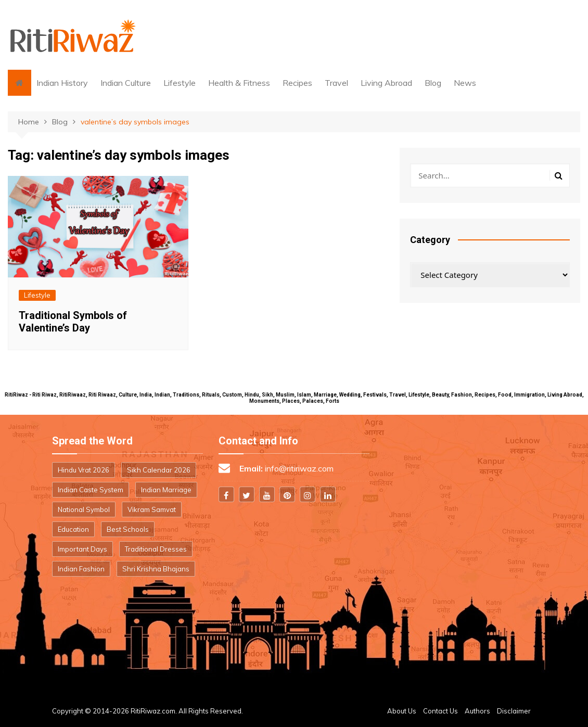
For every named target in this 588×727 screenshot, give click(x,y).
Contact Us (440, 711)
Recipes (297, 83)
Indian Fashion (81, 569)
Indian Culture (126, 83)
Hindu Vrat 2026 (84, 470)
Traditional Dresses (156, 549)
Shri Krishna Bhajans (156, 569)
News (465, 83)
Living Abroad (386, 83)
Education (73, 529)
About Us (402, 711)
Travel (336, 83)
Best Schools (128, 529)
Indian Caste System (91, 490)
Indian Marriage (166, 490)
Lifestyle (180, 83)
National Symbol (84, 509)
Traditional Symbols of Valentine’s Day (73, 322)
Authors (477, 711)
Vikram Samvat (152, 509)
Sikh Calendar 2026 (159, 470)
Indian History (62, 83)
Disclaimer (514, 711)
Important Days (82, 549)
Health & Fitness (239, 83)
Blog (433, 83)
